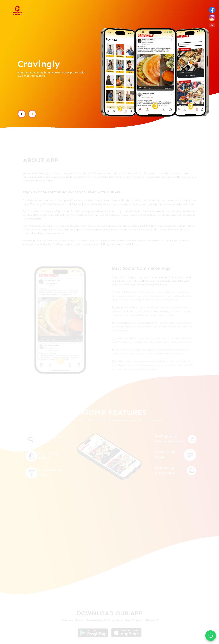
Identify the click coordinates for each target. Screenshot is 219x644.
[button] (22, 114)
